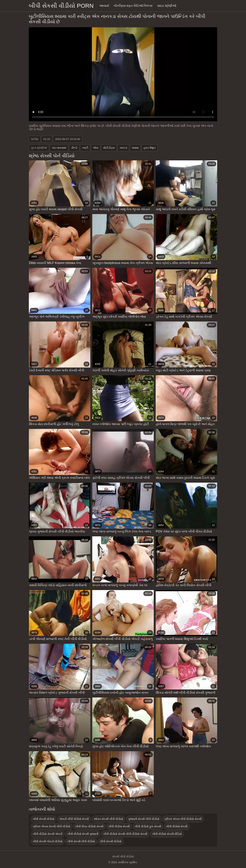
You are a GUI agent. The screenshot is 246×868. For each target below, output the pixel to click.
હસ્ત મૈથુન (150, 148)
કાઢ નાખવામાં (59, 148)
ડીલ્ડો (74, 148)
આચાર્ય (104, 6)
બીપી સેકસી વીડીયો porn (61, 6)
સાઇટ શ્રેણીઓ (167, 6)
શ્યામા (135, 148)
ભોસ (96, 148)
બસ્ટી (85, 148)
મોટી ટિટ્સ (109, 148)
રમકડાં (123, 148)
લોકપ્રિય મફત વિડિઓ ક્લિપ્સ (133, 6)
